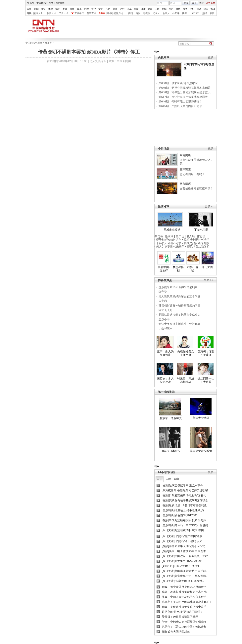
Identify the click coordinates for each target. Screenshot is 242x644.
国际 (168, 479)
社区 (171, 9)
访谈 (199, 9)
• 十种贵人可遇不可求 (168, 243)
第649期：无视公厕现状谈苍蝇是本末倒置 (185, 88)
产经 (122, 9)
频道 (205, 13)
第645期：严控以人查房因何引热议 (180, 106)
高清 (131, 13)
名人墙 (191, 236)
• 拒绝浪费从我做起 (197, 247)
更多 (211, 57)
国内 (160, 479)
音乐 (79, 9)
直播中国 (79, 13)
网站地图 (60, 3)
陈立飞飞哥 (166, 310)
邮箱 (206, 9)
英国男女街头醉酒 (201, 451)
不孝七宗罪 (201, 230)
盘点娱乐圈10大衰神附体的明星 (178, 287)
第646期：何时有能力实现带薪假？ (180, 101)
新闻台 (48, 43)
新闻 (36, 9)
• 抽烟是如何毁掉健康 (195, 243)
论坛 (192, 9)
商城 (164, 9)
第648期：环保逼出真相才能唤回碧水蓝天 (185, 92)
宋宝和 (163, 301)
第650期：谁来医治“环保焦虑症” (179, 83)
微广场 (180, 236)
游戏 (213, 9)
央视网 (30, 3)
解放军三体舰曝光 (171, 418)
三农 (157, 9)
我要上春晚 (193, 269)
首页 (29, 9)
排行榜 (201, 236)
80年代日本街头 (171, 451)
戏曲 (72, 9)
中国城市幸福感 (170, 230)
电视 (29, 13)
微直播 (169, 236)
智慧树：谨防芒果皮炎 (206, 353)
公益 (115, 9)
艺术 (108, 9)
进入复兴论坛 (98, 61)
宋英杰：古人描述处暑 (165, 380)
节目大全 (64, 13)
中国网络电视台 (45, 3)
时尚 (150, 9)
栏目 (212, 13)
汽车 (129, 9)
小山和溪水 (166, 328)
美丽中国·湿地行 (164, 269)
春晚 (65, 9)
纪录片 (156, 13)
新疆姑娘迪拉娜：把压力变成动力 (179, 315)
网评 (177, 479)
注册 (194, 3)
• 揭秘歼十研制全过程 (195, 240)
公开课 (176, 13)
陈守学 (163, 292)
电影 (138, 13)
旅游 (136, 9)
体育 (51, 9)
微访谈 (159, 236)
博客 (185, 9)
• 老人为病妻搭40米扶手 (169, 247)
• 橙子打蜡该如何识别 (168, 240)
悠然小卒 (164, 319)
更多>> (209, 206)
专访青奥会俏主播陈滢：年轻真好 (179, 324)
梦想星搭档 (178, 269)
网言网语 (185, 155)
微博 (178, 9)
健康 (143, 9)
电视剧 (147, 13)
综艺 (58, 9)
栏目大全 (52, 13)
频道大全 (38, 13)
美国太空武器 (201, 418)
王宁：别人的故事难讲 (165, 353)
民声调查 (185, 170)
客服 (201, 3)
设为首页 (211, 3)
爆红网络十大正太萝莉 (206, 380)
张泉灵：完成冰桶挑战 (186, 380)
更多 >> (209, 280)
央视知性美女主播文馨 (186, 353)
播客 (184, 13)
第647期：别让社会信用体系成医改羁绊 (183, 97)
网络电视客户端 (115, 13)
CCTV (195, 13)
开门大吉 (207, 267)
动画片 (166, 13)
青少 (94, 9)
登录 (186, 3)
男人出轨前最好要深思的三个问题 (179, 296)
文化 (101, 9)
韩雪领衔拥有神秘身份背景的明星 (179, 305)
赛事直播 (91, 13)
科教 (86, 9)
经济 (43, 9)
